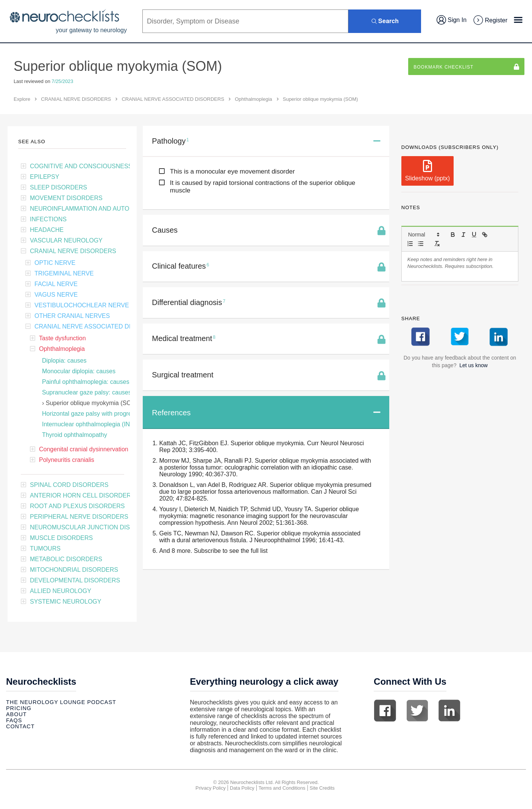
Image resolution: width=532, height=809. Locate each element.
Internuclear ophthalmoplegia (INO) (89, 424)
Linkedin (449, 710)
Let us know (473, 365)
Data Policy (242, 788)
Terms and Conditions (282, 788)
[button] (423, 235)
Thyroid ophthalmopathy (75, 435)
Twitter (417, 710)
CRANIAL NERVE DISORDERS (76, 99)
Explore (22, 99)
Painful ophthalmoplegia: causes (86, 382)
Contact (20, 726)
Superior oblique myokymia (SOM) (92, 403)
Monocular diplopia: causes (79, 371)
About (16, 714)
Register (490, 20)
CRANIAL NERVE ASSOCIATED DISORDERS (173, 99)
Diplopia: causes (64, 361)
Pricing (19, 708)
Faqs (14, 720)
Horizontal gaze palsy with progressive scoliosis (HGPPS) (119, 414)
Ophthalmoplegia (253, 99)
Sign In (452, 20)
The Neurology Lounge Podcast (61, 702)
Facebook (385, 710)
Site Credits (322, 788)
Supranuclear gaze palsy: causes (87, 392)
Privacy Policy (211, 788)
